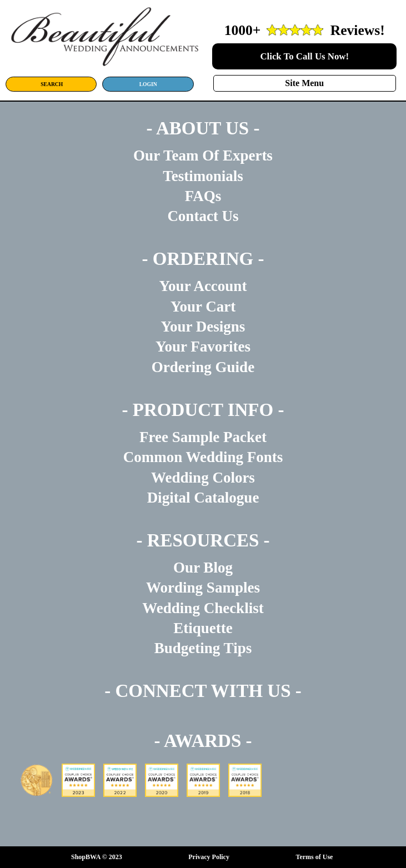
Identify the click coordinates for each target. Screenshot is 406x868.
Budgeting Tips (203, 648)
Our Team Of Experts (203, 155)
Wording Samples (203, 588)
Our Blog (203, 568)
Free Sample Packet (203, 437)
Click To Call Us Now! (304, 56)
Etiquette (203, 628)
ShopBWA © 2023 (97, 857)
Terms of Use (315, 857)
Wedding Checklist (203, 608)
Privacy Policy (209, 857)
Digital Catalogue (203, 498)
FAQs (203, 196)
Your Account (203, 286)
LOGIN (148, 84)
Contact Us (203, 216)
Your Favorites (203, 347)
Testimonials (203, 176)
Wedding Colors (203, 478)
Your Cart (203, 307)
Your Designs (203, 327)
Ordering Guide (203, 367)
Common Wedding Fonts (203, 457)
